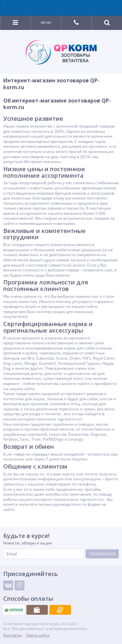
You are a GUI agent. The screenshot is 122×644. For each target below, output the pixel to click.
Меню (46, 22)
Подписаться (102, 554)
